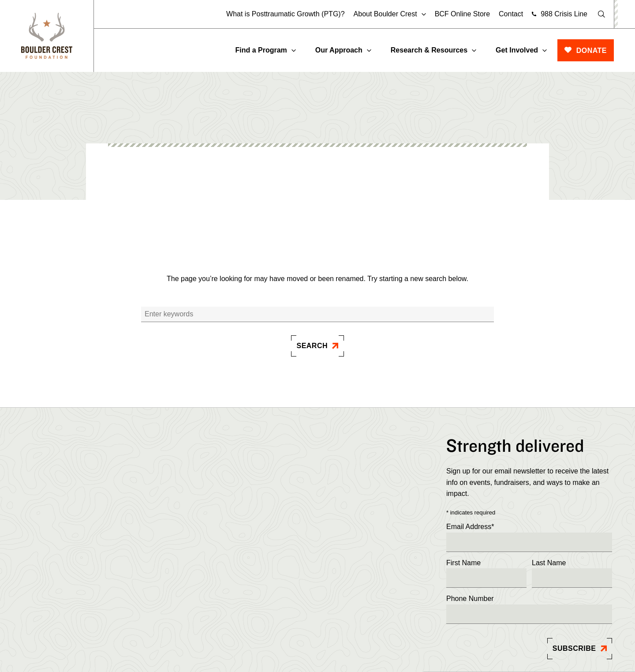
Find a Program (261, 50)
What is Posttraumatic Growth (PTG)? (286, 14)
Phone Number (470, 599)
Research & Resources (429, 50)
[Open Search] (601, 14)
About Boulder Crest (385, 14)
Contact (511, 14)
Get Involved (517, 50)
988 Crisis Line (564, 14)
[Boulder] (47, 36)
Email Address (470, 527)
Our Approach (339, 50)
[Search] (317, 314)
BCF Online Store (462, 14)
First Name (463, 563)
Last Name (549, 563)
